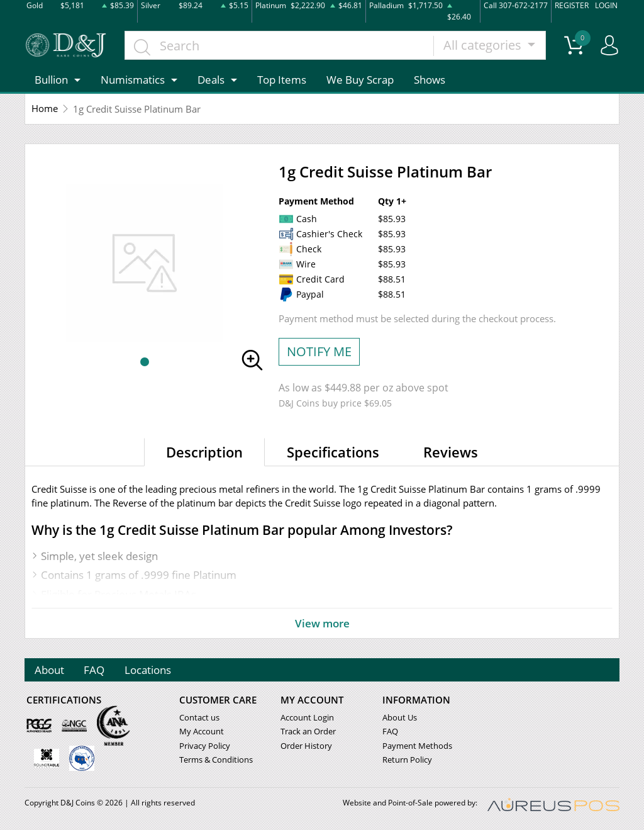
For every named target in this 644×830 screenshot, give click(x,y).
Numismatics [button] (133, 80)
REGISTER (572, 5)
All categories (485, 45)
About (49, 670)
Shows (430, 80)
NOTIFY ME (319, 351)
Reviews (451, 452)
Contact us (199, 718)
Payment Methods (417, 746)
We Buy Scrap (360, 80)
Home (45, 109)
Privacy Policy (205, 746)
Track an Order (308, 732)
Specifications (333, 452)
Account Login (307, 718)
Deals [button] (211, 80)
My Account (202, 732)
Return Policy (407, 760)
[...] (280, 45)
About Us (400, 718)
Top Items (282, 80)
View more (322, 623)
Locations (148, 670)
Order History (306, 746)
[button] (145, 362)
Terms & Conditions (216, 760)
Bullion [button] (51, 80)
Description (204, 452)
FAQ (95, 670)
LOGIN (606, 5)
